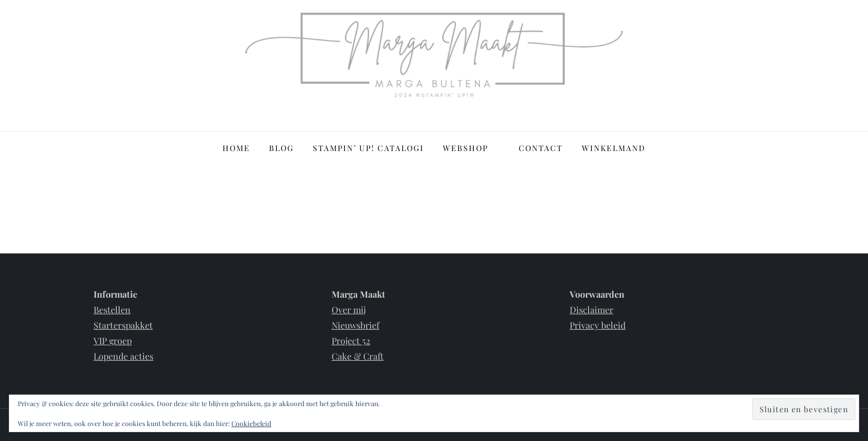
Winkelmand (614, 148)
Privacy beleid (598, 325)
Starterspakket (123, 325)
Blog (281, 148)
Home (236, 148)
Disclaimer (591, 310)
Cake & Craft (358, 356)
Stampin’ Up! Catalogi (368, 148)
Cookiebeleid (251, 423)
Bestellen (112, 310)
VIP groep (113, 341)
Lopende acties (123, 356)
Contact (541, 148)
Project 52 (351, 341)
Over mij (349, 310)
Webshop (471, 148)
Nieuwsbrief (355, 325)
